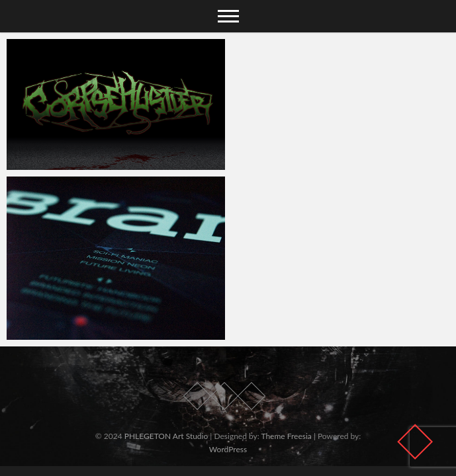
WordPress (228, 449)
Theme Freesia (286, 436)
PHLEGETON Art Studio (166, 436)
